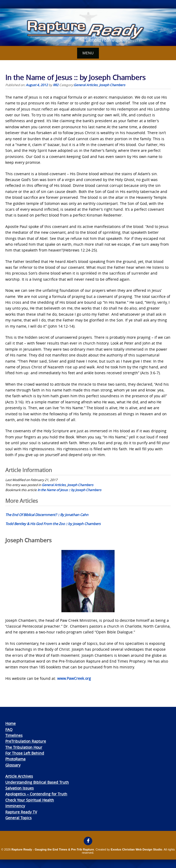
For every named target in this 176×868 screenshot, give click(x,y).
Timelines (14, 735)
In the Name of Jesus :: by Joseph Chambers (69, 490)
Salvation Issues (20, 788)
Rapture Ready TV (21, 812)
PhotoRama (15, 759)
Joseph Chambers (112, 85)
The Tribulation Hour (24, 747)
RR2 (56, 85)
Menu (88, 53)
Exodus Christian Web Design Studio (136, 849)
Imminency (15, 806)
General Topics (18, 818)
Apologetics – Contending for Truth (36, 794)
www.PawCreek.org (74, 678)
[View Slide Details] (88, 27)
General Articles (86, 85)
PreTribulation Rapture (26, 741)
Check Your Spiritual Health (30, 800)
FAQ (9, 730)
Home (11, 723)
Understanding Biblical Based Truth (37, 782)
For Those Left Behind (25, 753)
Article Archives (19, 776)
